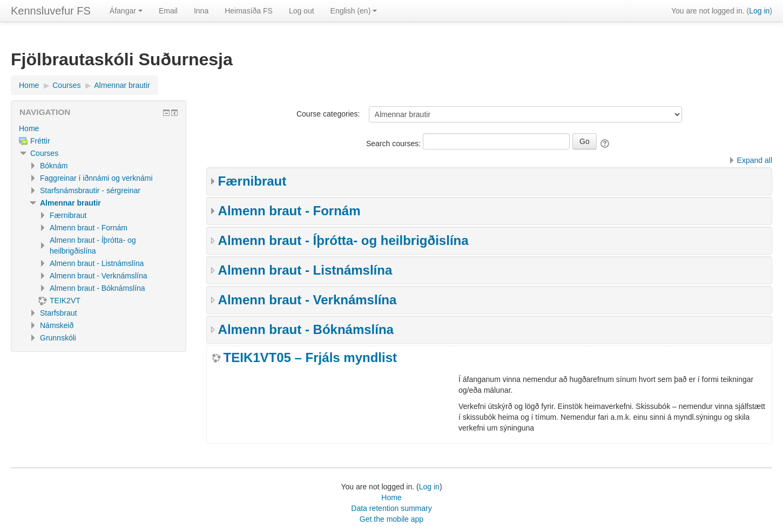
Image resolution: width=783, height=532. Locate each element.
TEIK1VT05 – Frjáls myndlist (310, 358)
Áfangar (126, 11)
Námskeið (57, 325)
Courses (44, 153)
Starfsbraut (58, 313)
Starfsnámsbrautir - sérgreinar (90, 190)
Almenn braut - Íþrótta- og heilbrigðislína (343, 240)
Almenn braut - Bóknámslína (306, 329)
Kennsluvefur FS (51, 11)
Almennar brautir (70, 203)
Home (29, 128)
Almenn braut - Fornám (289, 211)
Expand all (755, 160)
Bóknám (54, 166)
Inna (201, 11)
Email (168, 11)
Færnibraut (252, 181)
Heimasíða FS (249, 11)
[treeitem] (99, 128)
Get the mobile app (391, 519)
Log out (302, 11)
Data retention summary (391, 508)
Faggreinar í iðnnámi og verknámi (96, 178)
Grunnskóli (58, 338)
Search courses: (394, 144)
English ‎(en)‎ (354, 11)
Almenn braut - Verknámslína (308, 300)
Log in (759, 11)
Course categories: (328, 114)
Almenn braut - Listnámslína (305, 270)
